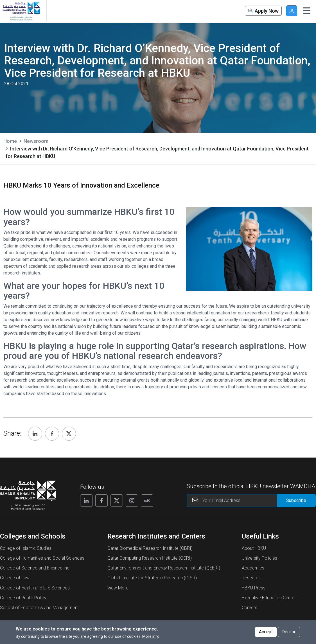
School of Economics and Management (39, 608)
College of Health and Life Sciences (35, 588)
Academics (253, 568)
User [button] (292, 11)
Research (251, 578)
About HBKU (254, 548)
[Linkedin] (86, 501)
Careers (250, 608)
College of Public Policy (23, 598)
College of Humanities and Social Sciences (42, 558)
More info (151, 636)
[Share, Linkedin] (35, 434)
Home (10, 141)
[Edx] (147, 501)
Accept (266, 632)
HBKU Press (254, 588)
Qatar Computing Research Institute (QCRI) (150, 558)
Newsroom (36, 141)
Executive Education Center (269, 598)
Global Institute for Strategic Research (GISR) (152, 578)
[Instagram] (132, 501)
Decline (289, 632)
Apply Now (263, 11)
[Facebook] (101, 501)
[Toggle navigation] (307, 11)
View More (118, 588)
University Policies (259, 558)
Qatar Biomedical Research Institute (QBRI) (150, 548)
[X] (117, 501)
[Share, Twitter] (69, 434)
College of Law (15, 578)
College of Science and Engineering (35, 568)
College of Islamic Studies (26, 548)
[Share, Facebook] (52, 434)
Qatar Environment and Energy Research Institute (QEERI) (164, 568)
